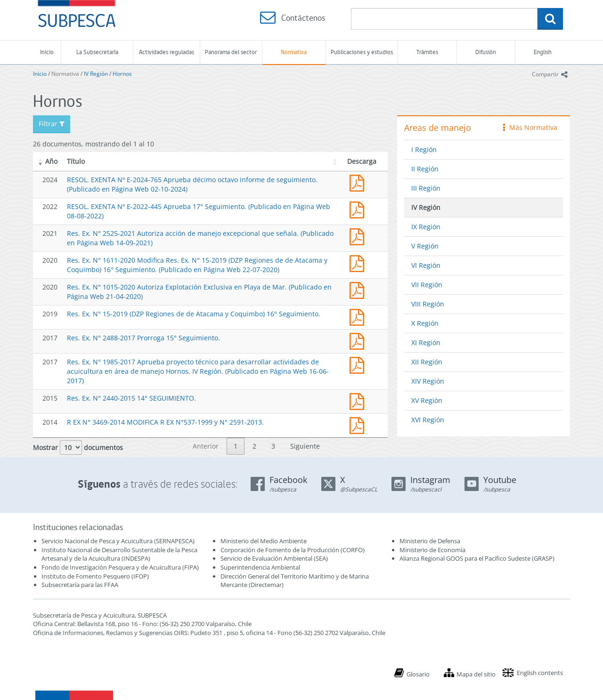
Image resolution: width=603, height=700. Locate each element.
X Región (425, 323)
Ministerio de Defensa (430, 541)
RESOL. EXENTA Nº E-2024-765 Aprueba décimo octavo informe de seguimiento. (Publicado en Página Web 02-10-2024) (359, 182)
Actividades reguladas (167, 52)
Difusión (486, 52)
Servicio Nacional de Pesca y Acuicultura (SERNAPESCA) (118, 541)
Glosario (418, 674)
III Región (426, 188)
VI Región (426, 265)
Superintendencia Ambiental (260, 567)
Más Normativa (530, 127)
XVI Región (428, 420)
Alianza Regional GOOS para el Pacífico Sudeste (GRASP (476, 558)
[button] (41, 161)
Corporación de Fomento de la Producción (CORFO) (293, 550)
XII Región (427, 362)
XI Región (426, 342)
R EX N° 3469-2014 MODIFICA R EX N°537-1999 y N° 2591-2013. (165, 422)
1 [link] (236, 446)
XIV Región (428, 381)
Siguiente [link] (305, 446)
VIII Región (428, 304)
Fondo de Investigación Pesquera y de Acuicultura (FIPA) (120, 567)
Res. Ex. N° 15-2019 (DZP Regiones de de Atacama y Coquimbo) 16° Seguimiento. (194, 314)
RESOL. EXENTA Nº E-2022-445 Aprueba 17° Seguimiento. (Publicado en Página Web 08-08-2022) (359, 209)
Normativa (294, 52)
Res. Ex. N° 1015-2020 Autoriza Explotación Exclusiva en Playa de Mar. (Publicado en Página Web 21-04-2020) (359, 289)
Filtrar (52, 124)
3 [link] (273, 446)
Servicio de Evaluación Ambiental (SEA (273, 558)
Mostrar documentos (78, 447)
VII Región (427, 285)
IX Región (426, 227)
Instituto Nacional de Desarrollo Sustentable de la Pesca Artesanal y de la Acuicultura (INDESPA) (119, 554)
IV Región (96, 74)
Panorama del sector (231, 52)
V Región (425, 246)
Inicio (47, 52)
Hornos (122, 74)
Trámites (427, 52)
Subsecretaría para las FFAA (80, 585)
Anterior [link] (206, 446)
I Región (424, 149)
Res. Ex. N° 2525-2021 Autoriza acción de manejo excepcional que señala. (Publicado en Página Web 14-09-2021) (359, 236)
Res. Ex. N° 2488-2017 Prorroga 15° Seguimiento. (143, 338)
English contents (540, 673)
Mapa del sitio (476, 674)
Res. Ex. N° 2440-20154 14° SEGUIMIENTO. (359, 400)
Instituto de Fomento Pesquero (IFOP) (95, 576)
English (543, 52)
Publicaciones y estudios (362, 52)
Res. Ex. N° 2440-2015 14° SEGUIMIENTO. (131, 398)
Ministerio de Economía (432, 550)
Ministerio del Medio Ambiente (264, 541)
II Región (425, 169)
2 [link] (254, 446)
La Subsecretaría (97, 52)
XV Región (427, 400)
